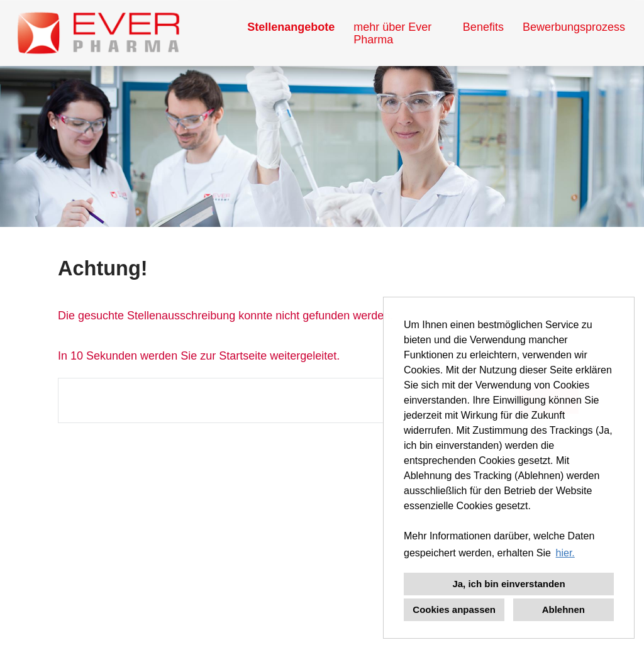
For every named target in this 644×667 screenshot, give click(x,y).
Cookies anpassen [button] (454, 609)
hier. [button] (565, 553)
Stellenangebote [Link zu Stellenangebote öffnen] (291, 27)
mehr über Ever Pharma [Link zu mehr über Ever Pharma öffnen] (392, 33)
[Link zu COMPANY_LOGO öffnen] (98, 33)
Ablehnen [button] (563, 609)
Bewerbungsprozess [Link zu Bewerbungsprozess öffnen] (574, 27)
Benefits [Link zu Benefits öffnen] (483, 27)
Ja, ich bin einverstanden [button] (508, 584)
